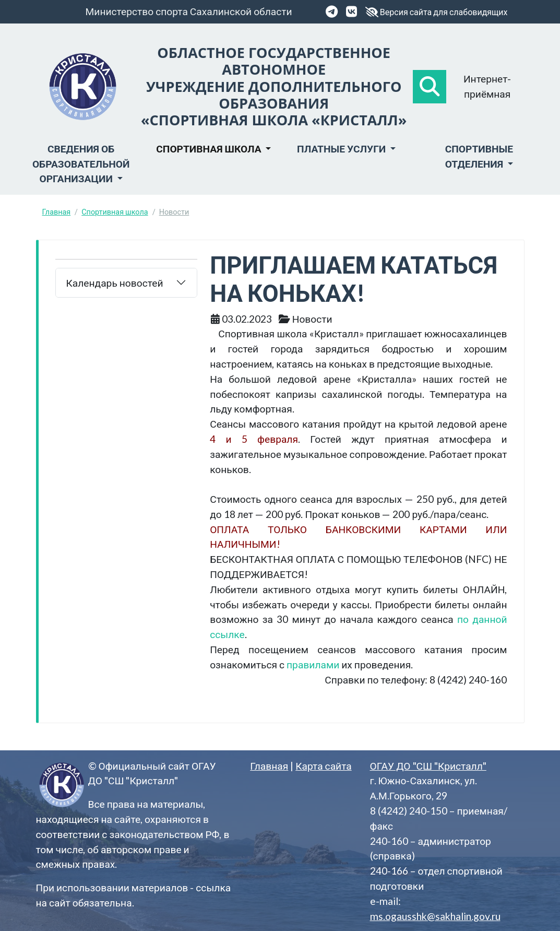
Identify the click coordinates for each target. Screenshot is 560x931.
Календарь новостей (115, 283)
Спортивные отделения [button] (479, 156)
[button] (430, 87)
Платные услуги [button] (342, 149)
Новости (174, 212)
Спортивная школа (115, 212)
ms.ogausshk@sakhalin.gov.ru (435, 916)
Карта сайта (323, 766)
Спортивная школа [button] (210, 149)
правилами (313, 664)
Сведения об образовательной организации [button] (81, 164)
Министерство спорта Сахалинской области (189, 11)
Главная (57, 212)
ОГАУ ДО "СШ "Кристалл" (428, 766)
